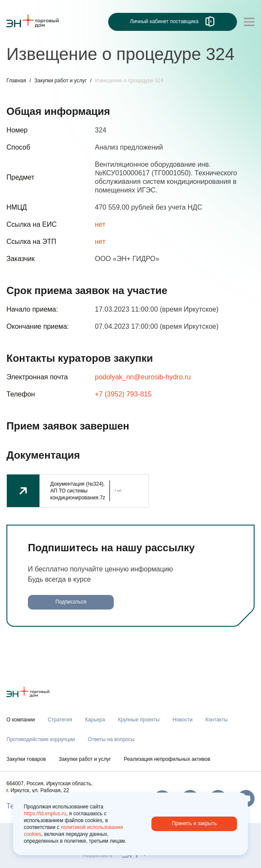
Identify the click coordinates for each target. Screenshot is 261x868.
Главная (16, 81)
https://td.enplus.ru (45, 814)
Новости (182, 720)
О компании (21, 720)
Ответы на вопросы (111, 739)
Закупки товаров (26, 759)
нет (100, 224)
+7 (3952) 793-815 (123, 394)
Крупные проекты (139, 720)
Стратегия (60, 720)
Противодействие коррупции (41, 739)
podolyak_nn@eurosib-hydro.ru (143, 377)
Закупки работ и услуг (61, 81)
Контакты (216, 720)
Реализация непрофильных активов (167, 759)
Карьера (95, 720)
